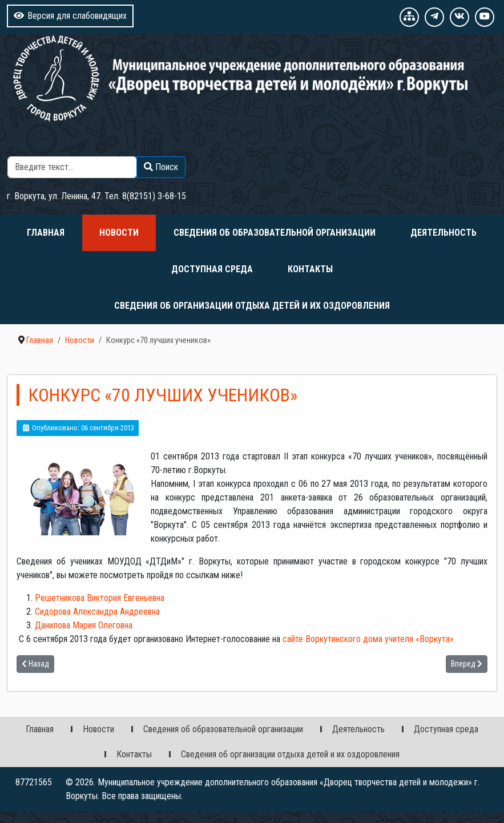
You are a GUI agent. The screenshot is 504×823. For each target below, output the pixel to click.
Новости (119, 233)
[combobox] (72, 167)
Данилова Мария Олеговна (84, 625)
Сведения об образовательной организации (275, 233)
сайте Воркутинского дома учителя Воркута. (369, 639)
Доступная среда (212, 269)
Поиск (99, 149)
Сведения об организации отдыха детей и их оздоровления (252, 306)
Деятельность (443, 233)
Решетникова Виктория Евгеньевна (100, 598)
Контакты (310, 269)
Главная (46, 233)
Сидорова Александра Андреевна (97, 612)
